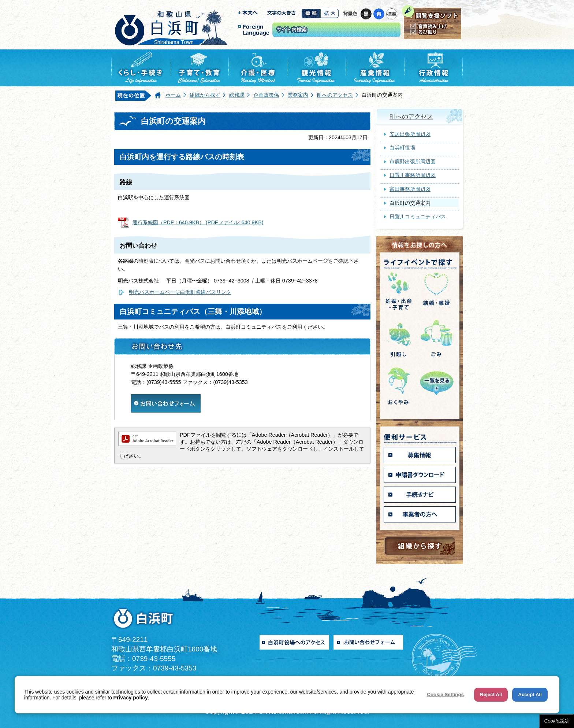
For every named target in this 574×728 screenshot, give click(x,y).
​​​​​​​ (166, 398)
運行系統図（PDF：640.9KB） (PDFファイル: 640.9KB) (198, 222)
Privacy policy (131, 698)
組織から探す (205, 95)
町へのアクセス (335, 95)
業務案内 (298, 95)
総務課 (237, 95)
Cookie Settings (445, 694)
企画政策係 (266, 95)
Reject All (491, 694)
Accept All (530, 694)
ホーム (173, 95)
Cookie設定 (557, 721)
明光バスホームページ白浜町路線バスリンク (180, 292)
